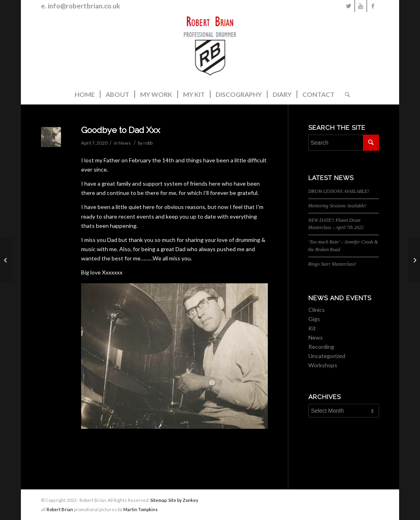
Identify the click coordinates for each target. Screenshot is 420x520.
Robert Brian (60, 509)
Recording (321, 347)
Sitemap (158, 500)
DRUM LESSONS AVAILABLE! (339, 191)
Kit (312, 328)
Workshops (323, 365)
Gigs (314, 319)
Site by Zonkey (183, 500)
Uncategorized (327, 356)
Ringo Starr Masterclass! (332, 264)
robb (148, 143)
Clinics (317, 310)
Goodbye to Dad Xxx (121, 130)
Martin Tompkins (141, 509)
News (125, 143)
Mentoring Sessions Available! (337, 206)
